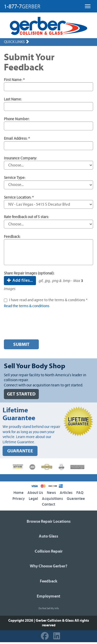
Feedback (49, 581)
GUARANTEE (20, 451)
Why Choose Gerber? (48, 566)
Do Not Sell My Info (49, 608)
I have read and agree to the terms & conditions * (48, 300)
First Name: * (14, 80)
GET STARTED (21, 394)
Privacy (19, 499)
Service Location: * (19, 197)
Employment (48, 596)
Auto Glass (48, 536)
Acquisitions (52, 499)
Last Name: (13, 99)
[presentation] (43, 325)
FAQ (80, 493)
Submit (21, 344)
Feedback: (12, 237)
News (51, 493)
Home (18, 493)
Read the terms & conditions (27, 306)
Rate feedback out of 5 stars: (26, 217)
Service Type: (15, 178)
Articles (66, 493)
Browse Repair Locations (49, 521)
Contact (48, 504)
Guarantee (76, 499)
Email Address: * (17, 139)
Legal (33, 499)
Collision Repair (49, 551)
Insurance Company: (20, 158)
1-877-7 (22, 6)
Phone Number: (17, 119)
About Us (35, 493)
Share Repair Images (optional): (29, 273)
